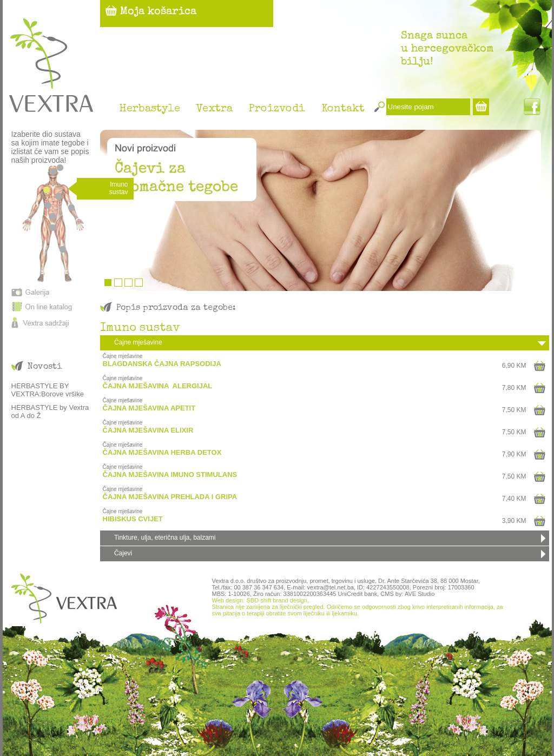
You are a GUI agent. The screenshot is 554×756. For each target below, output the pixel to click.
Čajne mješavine (138, 342)
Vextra (215, 109)
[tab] (325, 343)
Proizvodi (277, 109)
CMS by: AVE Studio (407, 594)
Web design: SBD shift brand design (259, 600)
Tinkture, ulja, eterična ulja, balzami (165, 538)
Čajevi (123, 553)
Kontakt (343, 109)
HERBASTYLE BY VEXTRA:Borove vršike (48, 390)
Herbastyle (150, 109)
